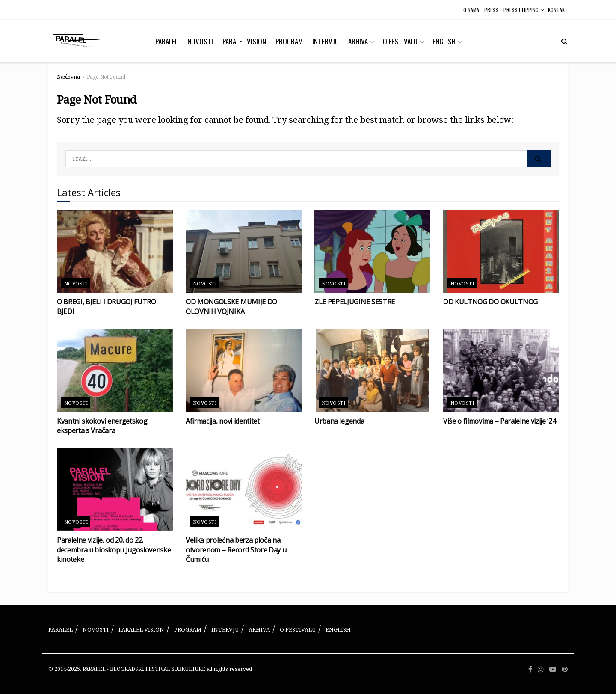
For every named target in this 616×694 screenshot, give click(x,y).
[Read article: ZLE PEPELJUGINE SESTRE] (372, 252)
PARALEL (167, 41)
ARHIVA (358, 41)
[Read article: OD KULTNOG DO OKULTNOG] (501, 252)
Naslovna (68, 77)
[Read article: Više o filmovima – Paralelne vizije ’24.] (501, 371)
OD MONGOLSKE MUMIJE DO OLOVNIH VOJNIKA (231, 306)
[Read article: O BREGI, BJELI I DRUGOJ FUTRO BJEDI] (115, 252)
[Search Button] (564, 41)
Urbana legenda (339, 421)
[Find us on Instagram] (541, 669)
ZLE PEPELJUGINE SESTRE (355, 302)
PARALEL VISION (244, 41)
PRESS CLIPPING (521, 10)
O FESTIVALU (400, 41)
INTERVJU (326, 41)
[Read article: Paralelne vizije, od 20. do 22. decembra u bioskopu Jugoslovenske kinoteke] (115, 490)
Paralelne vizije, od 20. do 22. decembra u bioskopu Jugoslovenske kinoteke (114, 550)
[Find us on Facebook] (530, 669)
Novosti (76, 283)
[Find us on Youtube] (553, 669)
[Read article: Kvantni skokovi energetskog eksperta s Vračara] (115, 371)
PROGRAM (289, 41)
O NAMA (471, 10)
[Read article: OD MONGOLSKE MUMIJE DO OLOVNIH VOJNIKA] (244, 252)
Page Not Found (106, 77)
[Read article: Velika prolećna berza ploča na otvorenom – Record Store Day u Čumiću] (244, 490)
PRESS (491, 10)
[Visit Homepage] (76, 41)
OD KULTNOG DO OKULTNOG (490, 302)
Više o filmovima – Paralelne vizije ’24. (500, 421)
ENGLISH (444, 41)
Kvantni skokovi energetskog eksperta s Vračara (102, 426)
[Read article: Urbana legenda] (372, 371)
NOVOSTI (200, 41)
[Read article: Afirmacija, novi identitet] (244, 371)
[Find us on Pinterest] (565, 669)
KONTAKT (558, 10)
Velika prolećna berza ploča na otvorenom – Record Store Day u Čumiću (236, 550)
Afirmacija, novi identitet (223, 421)
